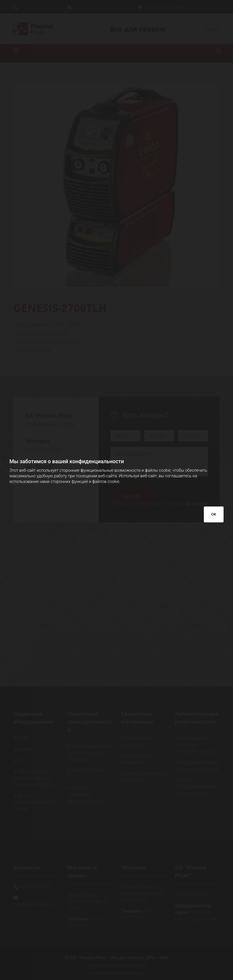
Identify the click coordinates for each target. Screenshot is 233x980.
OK (214, 514)
